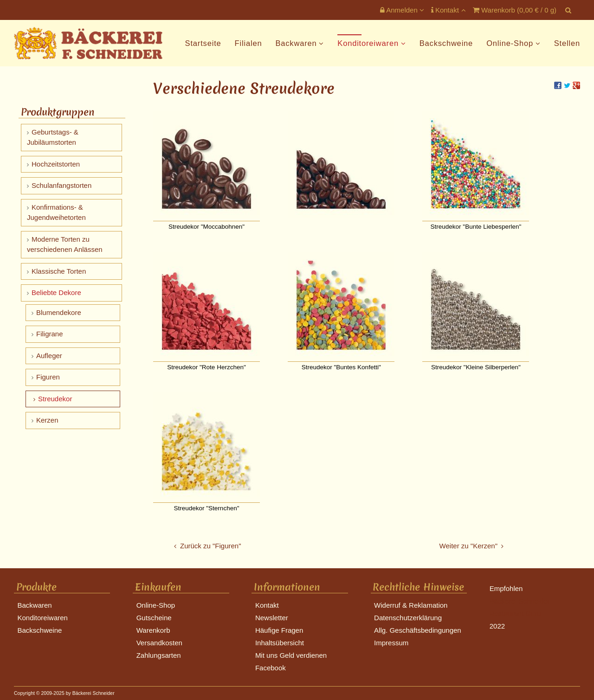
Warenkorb (153, 630)
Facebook (271, 668)
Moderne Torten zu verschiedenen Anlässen (65, 244)
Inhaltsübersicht (280, 643)
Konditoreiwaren (368, 43)
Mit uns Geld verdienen (291, 655)
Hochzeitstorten (56, 164)
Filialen (249, 43)
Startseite (203, 43)
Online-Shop (510, 43)
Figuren (48, 377)
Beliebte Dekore (56, 292)
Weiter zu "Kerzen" (468, 546)
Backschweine (446, 43)
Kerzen (47, 420)
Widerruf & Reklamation (411, 605)
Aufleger (49, 356)
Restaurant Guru (515, 613)
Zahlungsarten (159, 655)
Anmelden (399, 10)
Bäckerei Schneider (520, 601)
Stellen (567, 43)
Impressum (391, 643)
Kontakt (446, 10)
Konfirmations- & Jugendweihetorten (56, 212)
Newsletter (272, 618)
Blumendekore (59, 312)
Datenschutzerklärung (408, 618)
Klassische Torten (59, 271)
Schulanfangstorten (61, 185)
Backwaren (296, 43)
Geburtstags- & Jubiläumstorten (53, 137)
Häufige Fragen (279, 630)
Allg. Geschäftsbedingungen (418, 630)
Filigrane (50, 334)
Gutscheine (154, 618)
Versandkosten (159, 643)
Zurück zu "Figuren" (211, 546)
